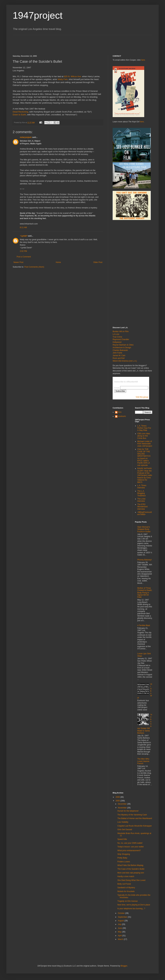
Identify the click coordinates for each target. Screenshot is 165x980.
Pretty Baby (122, 858)
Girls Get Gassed (125, 830)
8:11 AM (23, 227)
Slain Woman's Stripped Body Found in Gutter (144, 529)
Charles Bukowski (120, 350)
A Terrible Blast (144, 625)
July (120, 924)
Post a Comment (24, 257)
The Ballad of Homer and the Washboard (135, 818)
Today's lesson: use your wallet (130, 847)
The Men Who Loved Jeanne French (143, 761)
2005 (118, 801)
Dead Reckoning (20, 112)
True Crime (117, 337)
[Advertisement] (70, 42)
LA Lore (116, 334)
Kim (120, 412)
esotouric (122, 416)
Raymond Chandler (121, 339)
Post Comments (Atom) (34, 267)
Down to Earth (19, 115)
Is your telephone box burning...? (131, 909)
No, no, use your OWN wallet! (130, 843)
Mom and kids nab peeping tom (131, 873)
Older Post (98, 262)
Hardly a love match (126, 876)
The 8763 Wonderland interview (143, 507)
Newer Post (18, 262)
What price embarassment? (129, 851)
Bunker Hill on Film (121, 331)
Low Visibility (123, 822)
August (121, 921)
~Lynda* (24, 236)
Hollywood (117, 342)
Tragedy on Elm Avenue (127, 901)
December (123, 804)
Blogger (124, 966)
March (121, 939)
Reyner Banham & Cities (123, 345)
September (123, 917)
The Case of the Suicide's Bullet (131, 869)
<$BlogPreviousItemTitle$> (145, 513)
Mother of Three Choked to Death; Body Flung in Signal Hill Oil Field (145, 593)
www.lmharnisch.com (29, 224)
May (120, 932)
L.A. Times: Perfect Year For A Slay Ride (144, 428)
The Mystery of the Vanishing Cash (132, 815)
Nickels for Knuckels (126, 891)
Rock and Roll (119, 358)
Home (58, 262)
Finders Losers (124, 862)
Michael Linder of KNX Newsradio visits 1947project (145, 444)
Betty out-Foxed (124, 884)
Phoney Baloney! (145, 560)
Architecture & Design (122, 348)
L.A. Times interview (142, 487)
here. (143, 60)
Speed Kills (122, 839)
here (142, 122)
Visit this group (142, 397)
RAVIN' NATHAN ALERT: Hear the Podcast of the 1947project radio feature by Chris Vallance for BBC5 (145, 475)
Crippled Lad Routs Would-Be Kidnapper (135, 826)
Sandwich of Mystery (126, 888)
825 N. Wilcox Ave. (73, 76)
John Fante (117, 353)
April (120, 936)
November (123, 808)
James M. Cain (119, 356)
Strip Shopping (124, 854)
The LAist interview (141, 500)
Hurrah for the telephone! (128, 811)
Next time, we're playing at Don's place (134, 905)
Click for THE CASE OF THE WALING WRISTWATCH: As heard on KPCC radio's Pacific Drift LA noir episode (144, 457)
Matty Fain (63, 79)
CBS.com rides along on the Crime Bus (144, 436)
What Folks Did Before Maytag (130, 865)
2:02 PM (23, 251)
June (120, 928)
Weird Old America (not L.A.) (125, 361)
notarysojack (26, 137)
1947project (38, 15)
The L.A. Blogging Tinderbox (142, 493)
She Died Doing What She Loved (131, 880)
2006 (118, 797)
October (122, 913)
